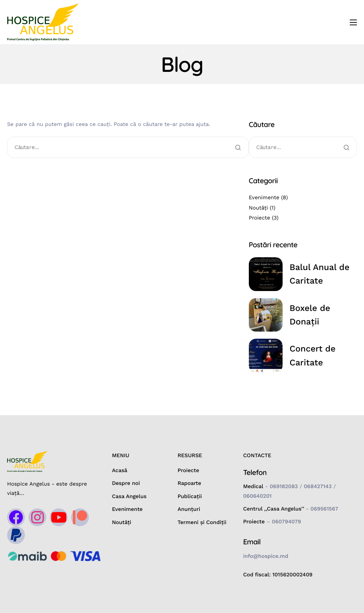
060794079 (287, 522)
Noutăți (258, 208)
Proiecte (259, 218)
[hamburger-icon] (353, 22)
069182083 (284, 486)
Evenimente (264, 197)
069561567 (324, 509)
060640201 (257, 496)
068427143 (318, 486)
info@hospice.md (266, 556)
